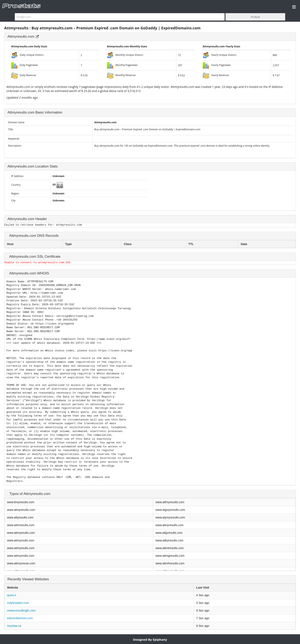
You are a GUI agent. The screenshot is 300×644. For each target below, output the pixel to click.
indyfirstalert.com (18, 603)
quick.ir (12, 595)
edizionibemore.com (20, 618)
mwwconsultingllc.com (21, 610)
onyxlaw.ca (14, 626)
